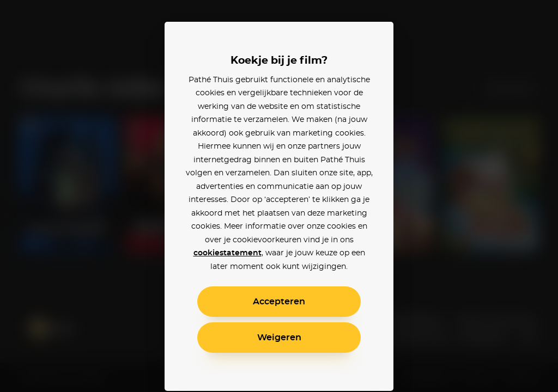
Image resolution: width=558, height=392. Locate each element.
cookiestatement (228, 253)
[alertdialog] (279, 196)
